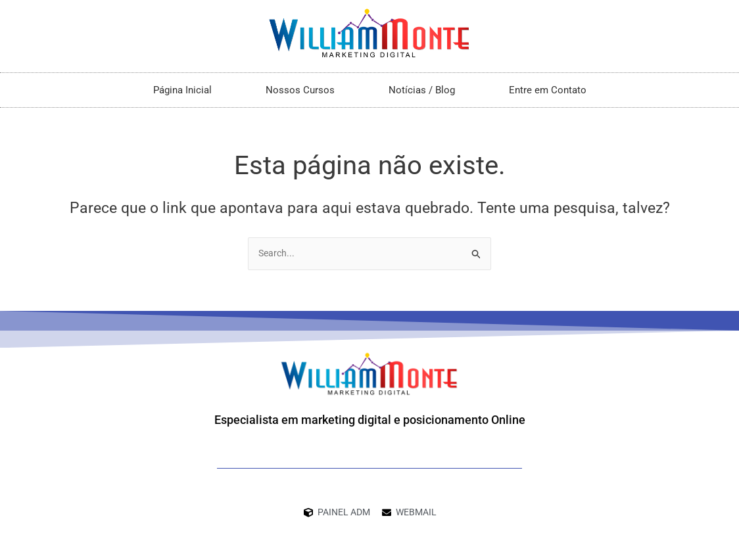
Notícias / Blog (422, 90)
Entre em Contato (548, 90)
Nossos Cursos (300, 90)
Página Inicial (182, 90)
